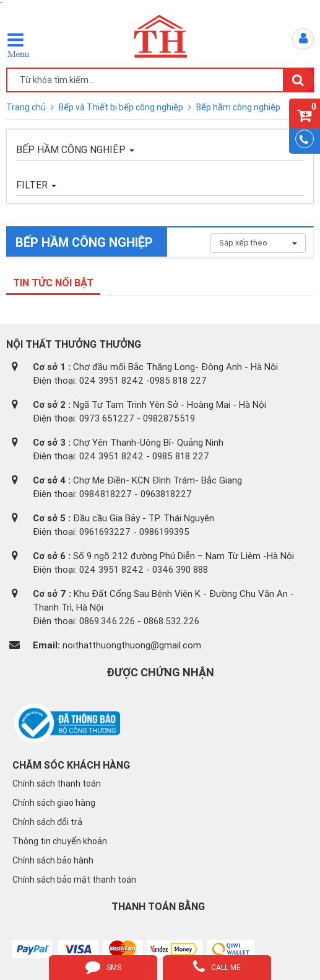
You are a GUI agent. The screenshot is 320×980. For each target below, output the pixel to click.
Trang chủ (27, 107)
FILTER (36, 185)
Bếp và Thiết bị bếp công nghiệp (122, 107)
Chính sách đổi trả (47, 822)
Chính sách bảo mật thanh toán (74, 880)
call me (217, 966)
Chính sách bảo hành (53, 860)
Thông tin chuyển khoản (60, 841)
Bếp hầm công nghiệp (238, 107)
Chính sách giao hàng (54, 803)
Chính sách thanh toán (57, 784)
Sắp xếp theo (258, 243)
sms (103, 966)
